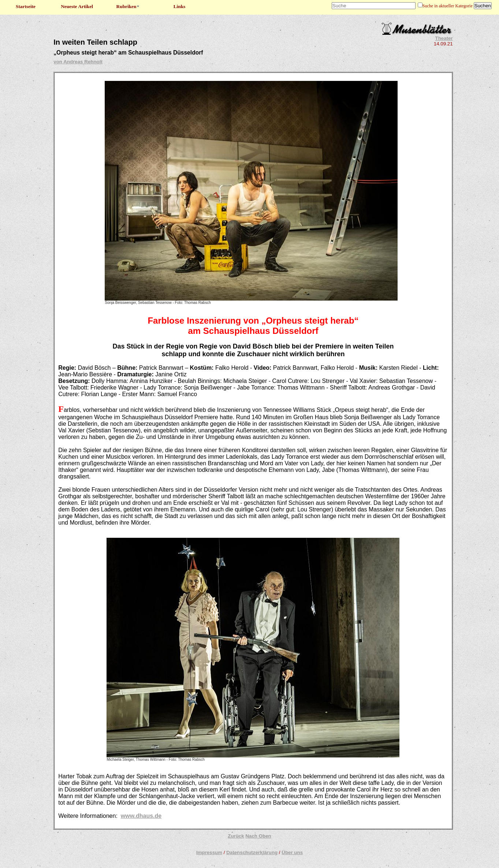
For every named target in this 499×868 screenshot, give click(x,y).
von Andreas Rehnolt (78, 62)
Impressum (209, 852)
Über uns (292, 852)
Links (180, 6)
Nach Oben (258, 836)
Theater (444, 38)
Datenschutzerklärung (252, 852)
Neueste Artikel (77, 6)
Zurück (236, 836)
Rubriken (128, 6)
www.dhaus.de (141, 816)
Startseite (26, 6)
